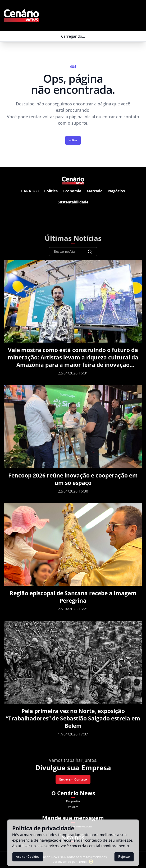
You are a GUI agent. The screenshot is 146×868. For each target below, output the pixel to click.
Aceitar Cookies (28, 857)
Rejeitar (124, 857)
